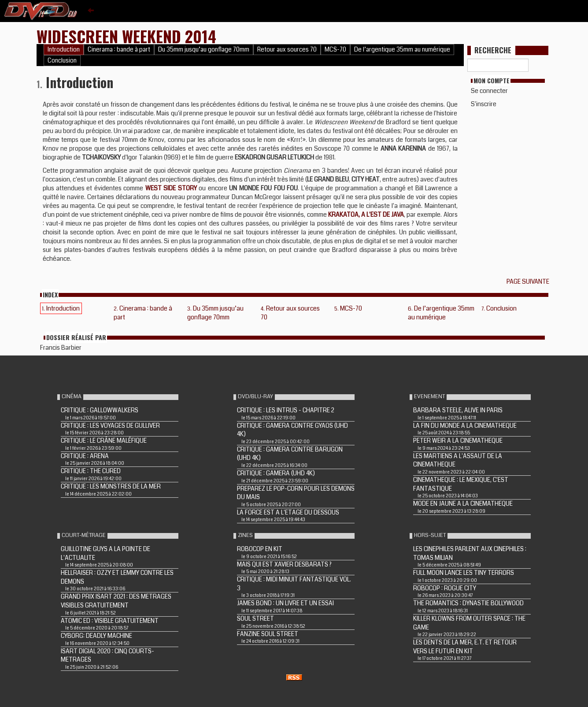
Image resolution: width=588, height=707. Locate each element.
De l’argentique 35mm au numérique (402, 50)
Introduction (64, 50)
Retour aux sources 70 (287, 50)
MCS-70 (335, 50)
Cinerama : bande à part (119, 50)
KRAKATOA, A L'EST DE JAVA (366, 215)
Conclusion (62, 61)
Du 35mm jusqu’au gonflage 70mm (204, 50)
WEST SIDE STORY (171, 188)
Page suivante (529, 281)
